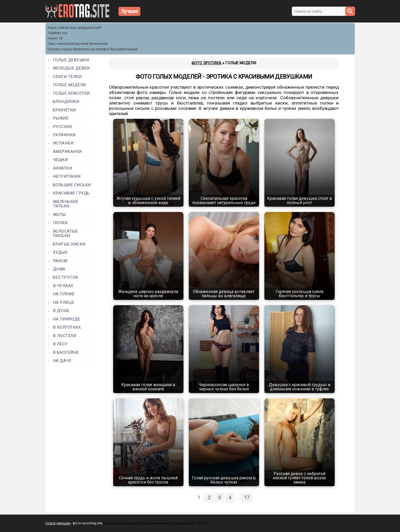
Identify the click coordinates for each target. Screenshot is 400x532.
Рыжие (61, 118)
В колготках (67, 328)
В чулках (63, 286)
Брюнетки (64, 110)
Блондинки (66, 102)
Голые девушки (71, 60)
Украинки (64, 135)
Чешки (60, 160)
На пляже (64, 294)
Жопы (59, 215)
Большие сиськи (72, 185)
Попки (60, 223)
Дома (59, 269)
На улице (64, 303)
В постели (65, 336)
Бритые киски (69, 244)
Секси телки (67, 77)
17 (247, 498)
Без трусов (65, 278)
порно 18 (55, 38)
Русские (63, 127)
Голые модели (69, 85)
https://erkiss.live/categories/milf (74, 28)
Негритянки (67, 177)
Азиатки (63, 168)
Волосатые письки (65, 234)
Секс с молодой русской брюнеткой (78, 44)
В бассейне (66, 353)
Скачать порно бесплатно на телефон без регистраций (93, 49)
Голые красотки (72, 94)
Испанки (63, 143)
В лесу (60, 344)
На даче (62, 361)
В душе (61, 311)
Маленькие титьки (66, 204)
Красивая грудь (71, 193)
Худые (60, 253)
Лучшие (130, 11)
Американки (67, 152)
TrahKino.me (57, 33)
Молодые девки (71, 68)
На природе (66, 319)
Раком (60, 261)
